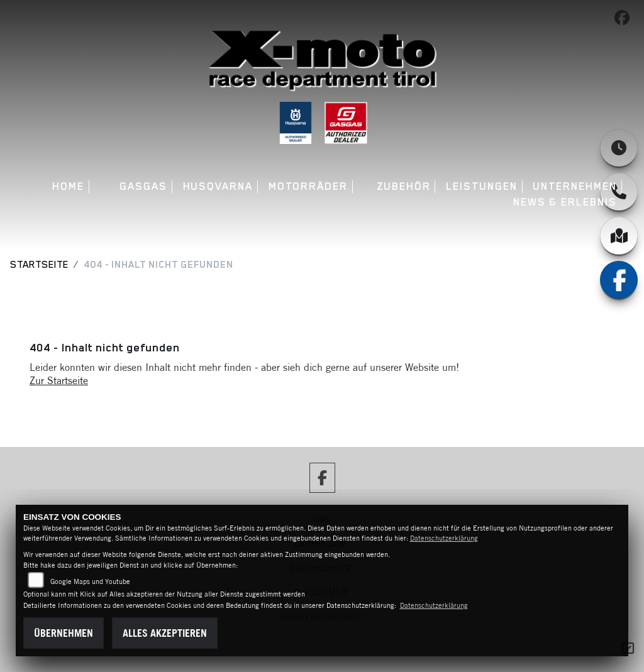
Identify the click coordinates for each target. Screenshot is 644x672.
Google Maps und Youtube (90, 581)
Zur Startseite (59, 380)
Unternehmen (575, 186)
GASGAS (143, 186)
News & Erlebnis (565, 202)
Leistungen (481, 186)
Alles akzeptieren (165, 633)
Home (68, 186)
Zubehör (403, 186)
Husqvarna (218, 186)
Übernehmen (64, 633)
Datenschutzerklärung (444, 538)
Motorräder (308, 186)
